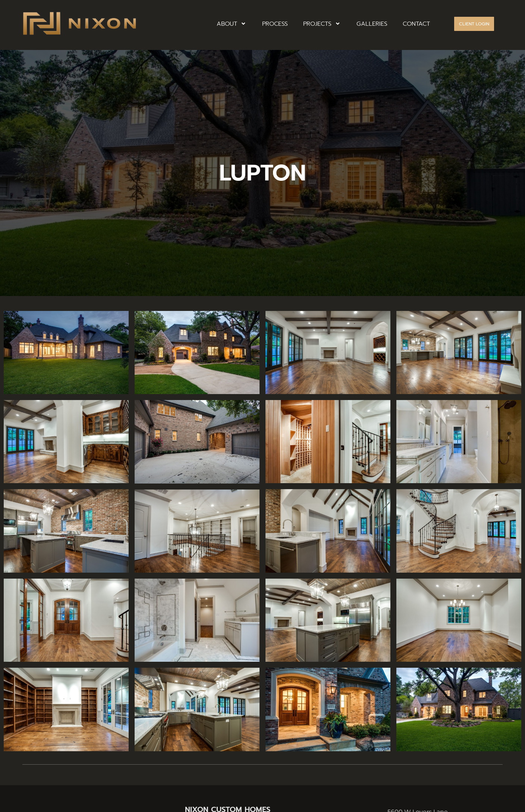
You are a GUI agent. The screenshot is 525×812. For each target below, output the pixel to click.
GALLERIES (372, 24)
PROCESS (275, 24)
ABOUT (232, 24)
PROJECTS (322, 24)
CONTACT (416, 24)
